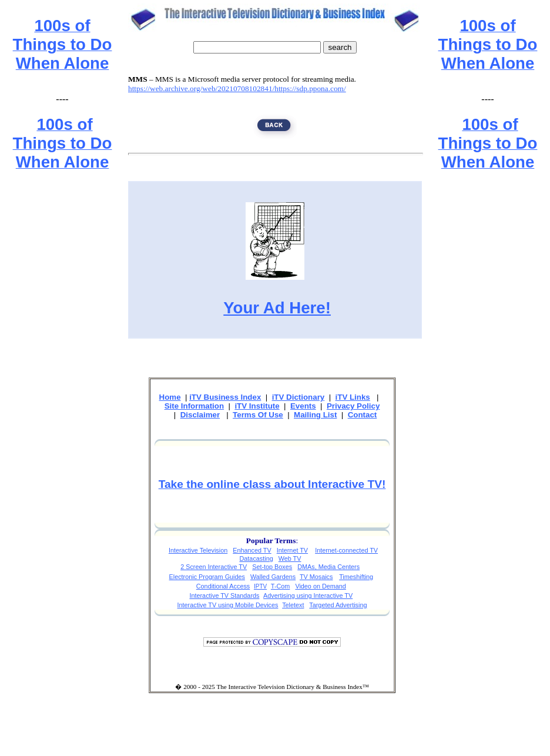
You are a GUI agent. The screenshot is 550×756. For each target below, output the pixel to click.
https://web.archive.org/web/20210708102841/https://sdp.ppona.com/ (237, 88)
